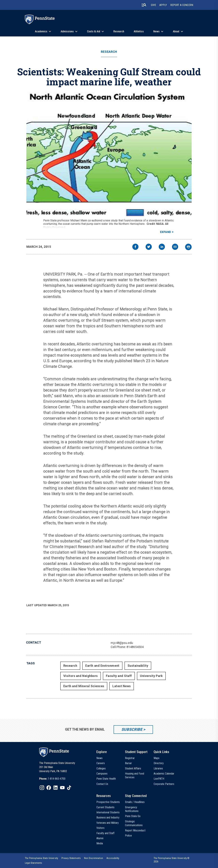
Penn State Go (133, 816)
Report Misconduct (135, 830)
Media (100, 843)
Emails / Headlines (135, 802)
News (156, 31)
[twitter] (149, 247)
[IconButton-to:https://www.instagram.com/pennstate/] (42, 788)
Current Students (105, 807)
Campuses (102, 774)
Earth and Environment (102, 666)
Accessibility (113, 858)
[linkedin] (162, 247)
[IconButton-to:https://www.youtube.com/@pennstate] (62, 788)
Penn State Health (106, 779)
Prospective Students (108, 802)
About (176, 31)
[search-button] (144, 5)
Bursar (128, 763)
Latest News (122, 686)
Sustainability (138, 666)
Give (153, 5)
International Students (108, 812)
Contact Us (102, 784)
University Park (151, 676)
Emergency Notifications (132, 809)
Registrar (130, 758)
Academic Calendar (164, 774)
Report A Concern (182, 5)
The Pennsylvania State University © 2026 (172, 860)
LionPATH (159, 779)
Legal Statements (34, 863)
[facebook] (135, 247)
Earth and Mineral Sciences (84, 686)
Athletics (139, 31)
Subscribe (132, 729)
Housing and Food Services (135, 775)
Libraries (158, 768)
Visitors (100, 828)
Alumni (100, 838)
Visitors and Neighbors (81, 676)
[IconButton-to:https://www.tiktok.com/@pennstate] (69, 788)
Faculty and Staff (119, 676)
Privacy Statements (71, 858)
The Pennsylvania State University (41, 858)
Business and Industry (108, 818)
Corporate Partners (164, 784)
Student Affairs (133, 768)
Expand (166, 232)
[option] (52, 779)
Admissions (67, 31)
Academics (41, 31)
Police (128, 836)
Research (119, 31)
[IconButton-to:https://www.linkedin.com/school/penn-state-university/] (56, 788)
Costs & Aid (94, 31)
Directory (159, 763)
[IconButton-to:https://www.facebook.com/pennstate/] (49, 788)
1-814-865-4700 (57, 779)
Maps (157, 758)
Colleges (101, 768)
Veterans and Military (108, 823)
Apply (163, 5)
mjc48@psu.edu (122, 643)
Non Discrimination (94, 858)
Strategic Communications (134, 823)
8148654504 (135, 647)
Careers (101, 763)
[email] (175, 247)
